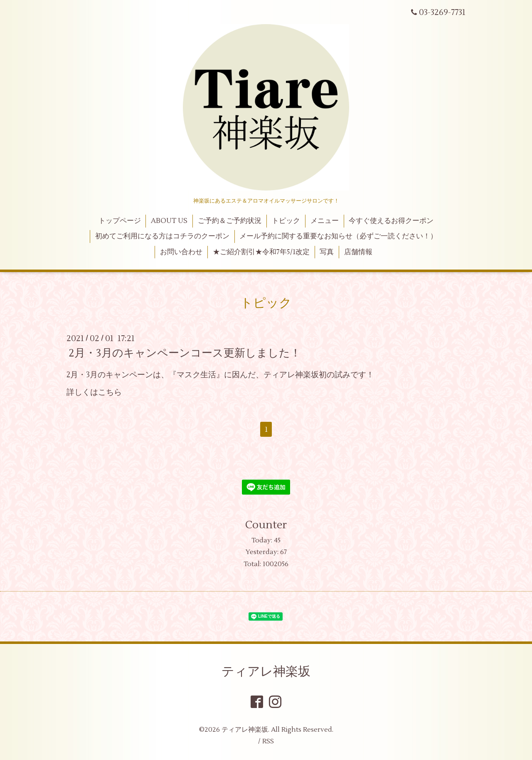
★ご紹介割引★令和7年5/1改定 (261, 252)
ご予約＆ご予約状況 (230, 221)
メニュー (325, 221)
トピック (286, 221)
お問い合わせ (181, 252)
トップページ (120, 221)
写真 (327, 252)
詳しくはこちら (94, 392)
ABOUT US (169, 221)
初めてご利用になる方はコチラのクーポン (162, 236)
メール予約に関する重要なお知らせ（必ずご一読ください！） (338, 236)
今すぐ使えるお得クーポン (391, 221)
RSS (268, 741)
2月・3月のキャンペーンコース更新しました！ (185, 353)
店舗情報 (358, 252)
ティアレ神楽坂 (266, 672)
